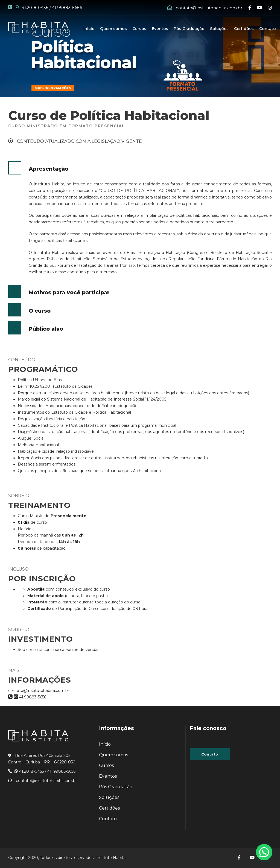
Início (89, 29)
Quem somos (113, 29)
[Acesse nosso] (240, 858)
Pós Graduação (189, 29)
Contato (268, 29)
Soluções (219, 29)
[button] (264, 852)
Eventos (160, 29)
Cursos (139, 29)
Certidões (244, 29)
